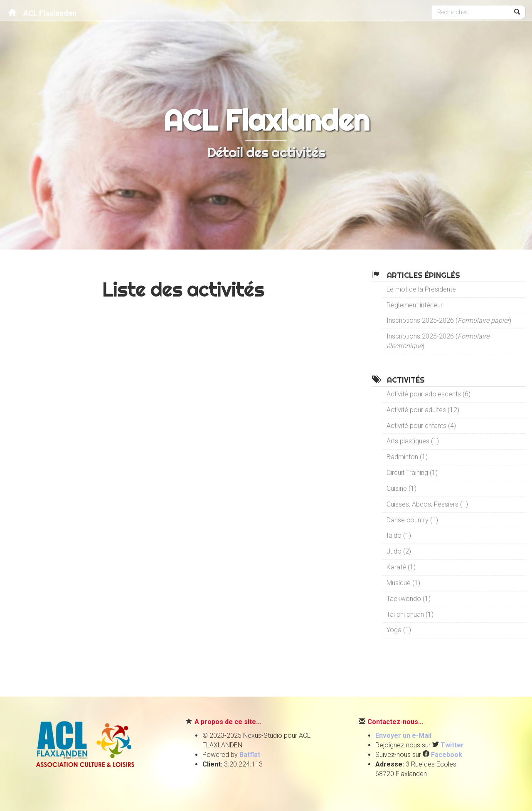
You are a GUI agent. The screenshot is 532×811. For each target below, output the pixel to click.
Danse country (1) (412, 520)
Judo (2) (399, 551)
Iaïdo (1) (399, 535)
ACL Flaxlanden (42, 13)
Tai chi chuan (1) (410, 614)
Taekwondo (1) (409, 599)
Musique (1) (403, 583)
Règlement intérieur (415, 305)
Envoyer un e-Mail (403, 736)
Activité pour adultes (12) (423, 410)
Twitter (452, 745)
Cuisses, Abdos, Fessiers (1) (427, 504)
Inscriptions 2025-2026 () (449, 320)
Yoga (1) (399, 630)
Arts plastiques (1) (413, 441)
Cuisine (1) (401, 488)
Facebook (447, 755)
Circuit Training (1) (412, 473)
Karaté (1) (401, 567)
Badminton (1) (407, 457)
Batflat (250, 755)
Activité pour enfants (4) (421, 426)
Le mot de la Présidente (421, 289)
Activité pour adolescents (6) (429, 394)
